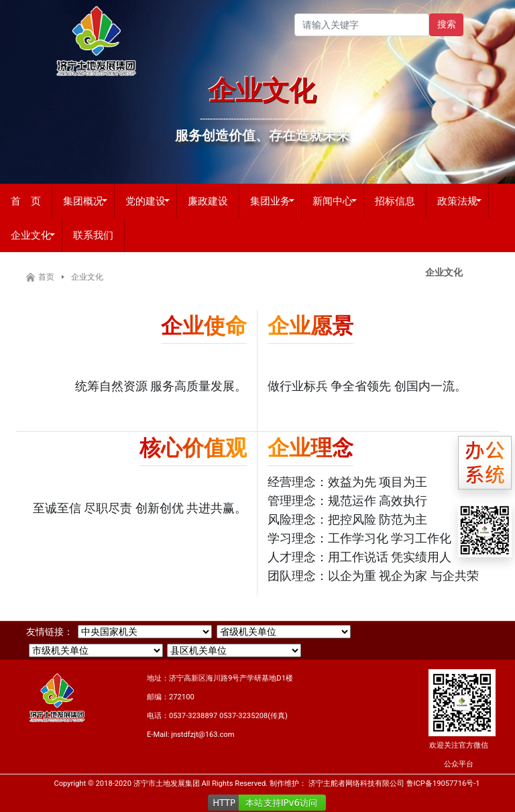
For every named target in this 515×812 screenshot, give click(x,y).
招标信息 (395, 200)
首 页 (26, 200)
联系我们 (93, 235)
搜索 (447, 24)
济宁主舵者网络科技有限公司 (356, 784)
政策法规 (457, 200)
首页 (46, 277)
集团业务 (270, 200)
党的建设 (146, 200)
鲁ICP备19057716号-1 (443, 784)
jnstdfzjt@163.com (203, 735)
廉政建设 (208, 200)
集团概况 (83, 200)
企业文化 (31, 235)
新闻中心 (333, 200)
